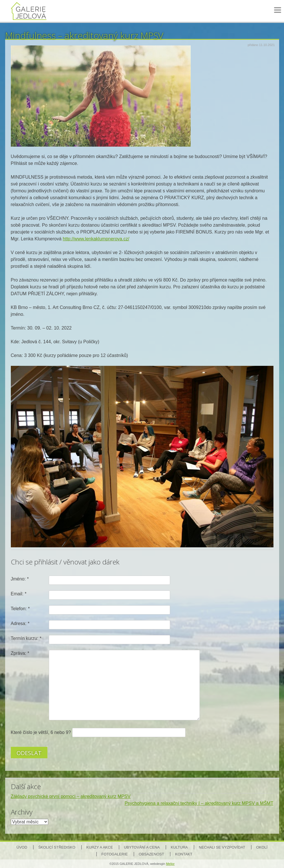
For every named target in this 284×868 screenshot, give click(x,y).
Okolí (262, 847)
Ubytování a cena (142, 847)
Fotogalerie (114, 854)
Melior (170, 864)
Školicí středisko (57, 847)
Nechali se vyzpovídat (222, 847)
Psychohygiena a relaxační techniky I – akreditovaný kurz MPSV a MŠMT (199, 803)
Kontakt (184, 854)
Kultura (179, 847)
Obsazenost (151, 854)
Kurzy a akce (100, 847)
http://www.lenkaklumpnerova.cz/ (96, 239)
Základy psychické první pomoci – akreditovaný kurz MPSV (71, 796)
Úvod (22, 847)
